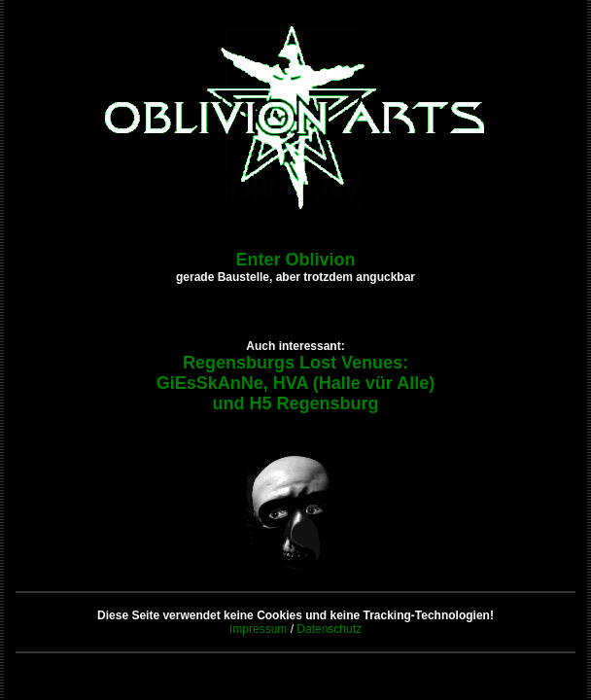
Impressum (258, 629)
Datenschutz (329, 629)
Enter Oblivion (295, 260)
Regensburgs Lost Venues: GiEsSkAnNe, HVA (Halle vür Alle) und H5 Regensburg (295, 383)
